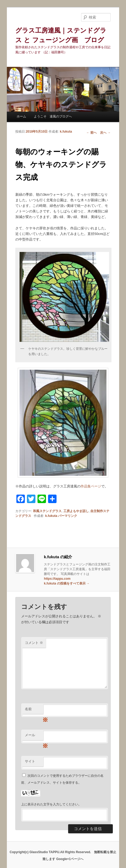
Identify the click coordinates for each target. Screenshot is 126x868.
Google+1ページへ (70, 859)
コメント (34, 643)
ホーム (21, 116)
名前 (34, 711)
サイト (30, 761)
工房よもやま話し (76, 511)
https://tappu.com (57, 579)
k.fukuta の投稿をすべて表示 (67, 583)
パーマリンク (68, 516)
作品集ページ (91, 486)
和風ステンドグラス (47, 511)
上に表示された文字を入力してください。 (51, 804)
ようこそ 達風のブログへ (53, 116)
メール (34, 737)
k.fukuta (66, 132)
